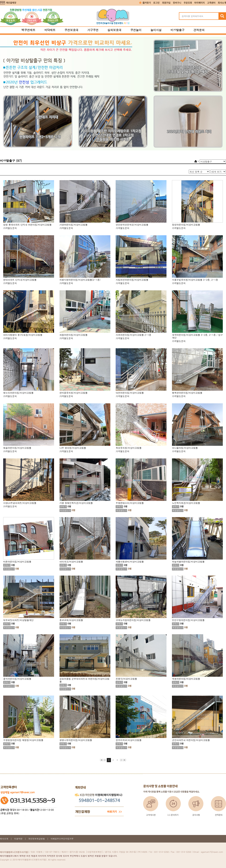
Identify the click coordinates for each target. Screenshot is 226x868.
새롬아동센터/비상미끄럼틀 (130, 562)
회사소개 (4, 839)
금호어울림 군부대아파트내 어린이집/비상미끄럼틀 (84, 680)
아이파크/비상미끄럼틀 (71, 562)
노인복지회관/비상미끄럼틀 (186, 503)
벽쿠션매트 (28, 30)
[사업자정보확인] (95, 852)
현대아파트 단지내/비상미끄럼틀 (20, 280)
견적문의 (199, 30)
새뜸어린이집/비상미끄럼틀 (74, 335)
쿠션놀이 (136, 30)
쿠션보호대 (71, 30)
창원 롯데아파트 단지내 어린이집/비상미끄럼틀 (27, 225)
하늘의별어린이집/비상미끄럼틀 (188, 562)
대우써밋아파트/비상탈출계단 (18, 620)
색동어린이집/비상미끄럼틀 (186, 679)
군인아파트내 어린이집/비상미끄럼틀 (191, 740)
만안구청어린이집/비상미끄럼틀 (188, 620)
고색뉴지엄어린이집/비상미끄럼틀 (133, 620)
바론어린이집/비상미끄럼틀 (17, 562)
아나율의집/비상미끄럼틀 (185, 448)
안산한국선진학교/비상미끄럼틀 (132, 225)
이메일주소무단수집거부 (62, 839)
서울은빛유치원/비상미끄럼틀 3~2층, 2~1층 (195, 280)
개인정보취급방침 (37, 839)
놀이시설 (156, 30)
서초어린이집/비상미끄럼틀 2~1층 (133, 335)
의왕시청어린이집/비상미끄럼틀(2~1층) (80, 280)
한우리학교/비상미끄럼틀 (129, 740)
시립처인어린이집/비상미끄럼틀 (132, 280)
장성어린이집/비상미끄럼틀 (186, 225)
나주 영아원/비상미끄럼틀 (73, 448)
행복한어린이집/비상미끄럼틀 (187, 393)
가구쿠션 (93, 30)
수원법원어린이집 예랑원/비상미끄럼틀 (23, 740)
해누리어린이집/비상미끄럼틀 (18, 393)
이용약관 (18, 839)
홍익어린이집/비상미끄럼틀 (17, 679)
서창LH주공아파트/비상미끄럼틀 (20, 503)
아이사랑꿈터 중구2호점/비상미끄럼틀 (23, 335)
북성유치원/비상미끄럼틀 (129, 448)
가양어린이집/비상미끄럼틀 (74, 225)
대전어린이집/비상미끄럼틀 (130, 393)
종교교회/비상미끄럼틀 (71, 620)
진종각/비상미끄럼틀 (126, 679)
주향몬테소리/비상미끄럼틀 (130, 503)
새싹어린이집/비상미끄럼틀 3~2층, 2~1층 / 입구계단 (197, 336)
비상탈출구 (178, 30)
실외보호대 (115, 30)
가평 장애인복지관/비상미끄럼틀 (76, 503)
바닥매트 (50, 30)
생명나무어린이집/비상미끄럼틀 (76, 740)
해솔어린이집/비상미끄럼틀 (17, 448)
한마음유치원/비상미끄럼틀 (74, 393)
